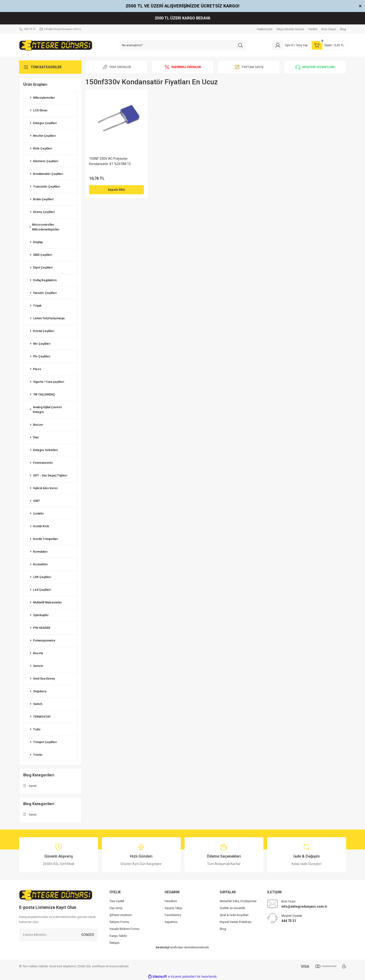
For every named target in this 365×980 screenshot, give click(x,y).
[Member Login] (291, 45)
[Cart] (329, 45)
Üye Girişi (116, 908)
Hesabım (171, 901)
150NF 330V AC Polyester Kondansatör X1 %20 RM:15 (110, 161)
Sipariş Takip (174, 908)
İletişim (115, 943)
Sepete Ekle (116, 190)
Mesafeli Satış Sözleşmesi (238, 901)
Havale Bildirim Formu (125, 929)
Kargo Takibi (118, 936)
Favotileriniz (173, 915)
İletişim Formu (119, 922)
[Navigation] (50, 67)
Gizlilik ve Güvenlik (232, 908)
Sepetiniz (171, 922)
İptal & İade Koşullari (234, 915)
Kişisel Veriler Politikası (236, 922)
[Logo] (56, 45)
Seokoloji (162, 947)
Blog (223, 929)
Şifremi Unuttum (121, 915)
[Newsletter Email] (59, 935)
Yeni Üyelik (117, 901)
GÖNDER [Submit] (88, 935)
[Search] (183, 45)
